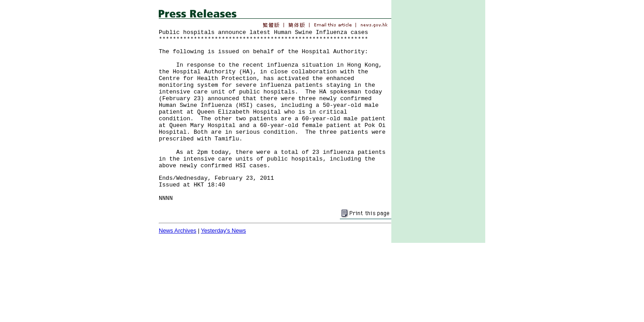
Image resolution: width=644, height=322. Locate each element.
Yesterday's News (223, 231)
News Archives (178, 231)
